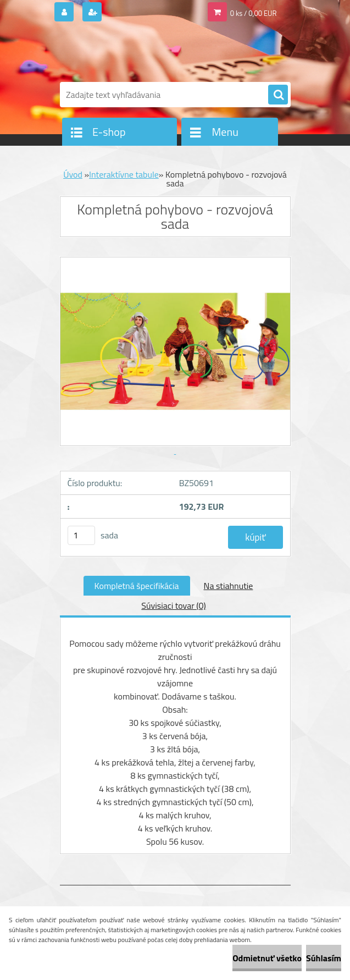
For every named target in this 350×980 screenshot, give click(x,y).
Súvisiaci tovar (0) (173, 605)
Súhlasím (324, 958)
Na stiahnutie (229, 586)
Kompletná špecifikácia (137, 586)
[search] (278, 95)
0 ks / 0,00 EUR (254, 13)
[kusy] (81, 535)
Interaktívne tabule (124, 174)
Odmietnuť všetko (267, 958)
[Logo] (135, 53)
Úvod (73, 174)
